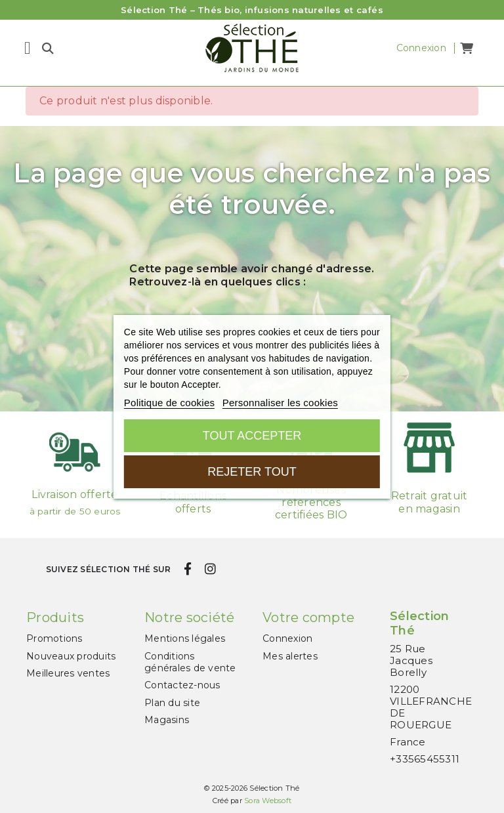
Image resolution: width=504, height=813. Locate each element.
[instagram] (210, 569)
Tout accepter (252, 436)
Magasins (167, 720)
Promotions (54, 638)
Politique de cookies (169, 403)
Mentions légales (185, 638)
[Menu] (28, 48)
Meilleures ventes (68, 673)
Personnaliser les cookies (280, 403)
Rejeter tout (252, 472)
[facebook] (188, 569)
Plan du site (172, 703)
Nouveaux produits (71, 656)
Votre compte (308, 617)
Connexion (287, 638)
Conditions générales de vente (190, 662)
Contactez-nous (182, 685)
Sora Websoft (268, 801)
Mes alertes (290, 656)
